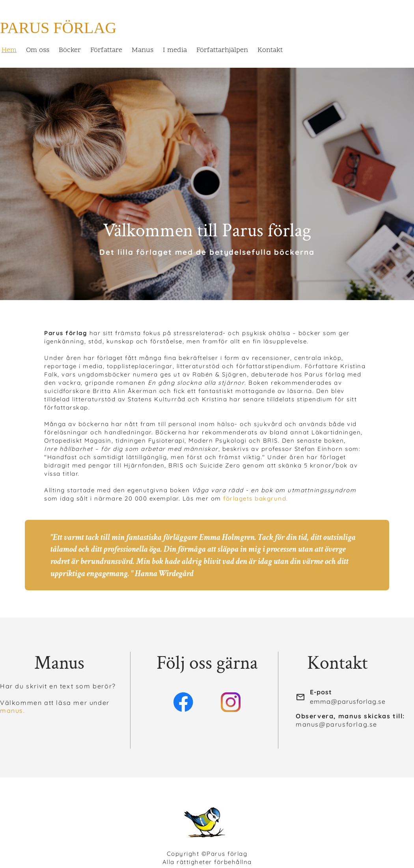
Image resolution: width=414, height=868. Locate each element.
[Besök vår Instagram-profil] (231, 702)
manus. (13, 710)
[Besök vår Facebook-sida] (183, 702)
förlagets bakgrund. (256, 498)
